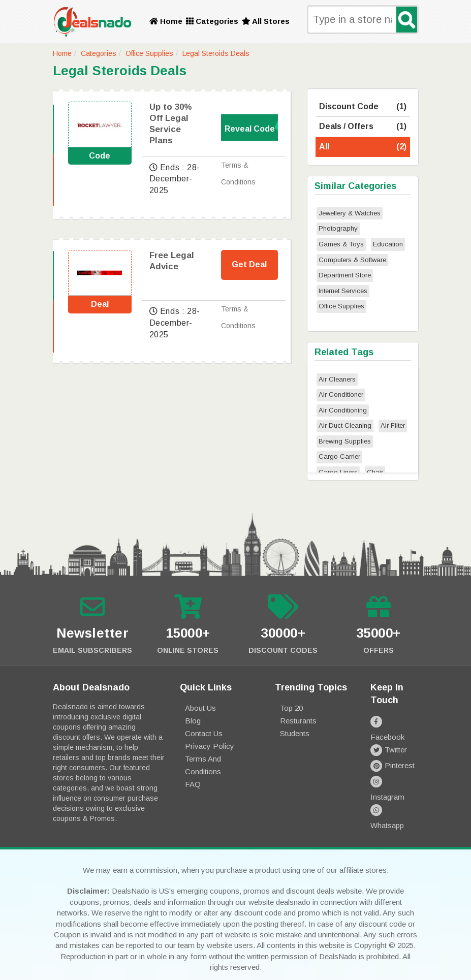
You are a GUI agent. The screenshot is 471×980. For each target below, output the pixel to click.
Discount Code (363, 107)
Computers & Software (352, 260)
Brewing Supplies (345, 441)
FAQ (193, 784)
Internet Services (343, 291)
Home (166, 21)
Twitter (389, 737)
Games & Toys (341, 244)
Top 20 (291, 708)
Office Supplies (149, 53)
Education (388, 244)
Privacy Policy (210, 746)
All (363, 147)
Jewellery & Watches (350, 213)
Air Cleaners (337, 379)
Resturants (298, 721)
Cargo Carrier (339, 456)
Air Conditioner (341, 394)
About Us (200, 708)
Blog (193, 721)
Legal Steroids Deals (216, 53)
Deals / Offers (363, 127)
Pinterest (392, 753)
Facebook (395, 721)
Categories (212, 21)
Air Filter (393, 425)
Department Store (345, 275)
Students (295, 733)
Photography (338, 228)
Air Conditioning (343, 410)
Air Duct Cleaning (345, 425)
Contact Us (204, 733)
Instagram (395, 768)
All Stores (266, 21)
